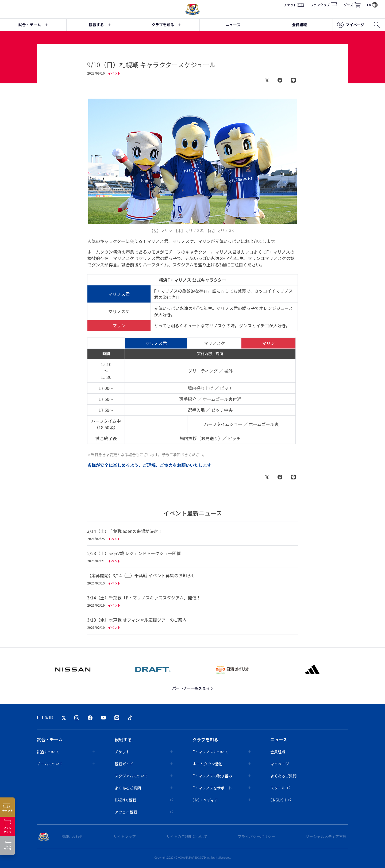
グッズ (352, 5)
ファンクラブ (324, 5)
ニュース (233, 25)
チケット (294, 5)
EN (372, 5)
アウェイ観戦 (144, 812)
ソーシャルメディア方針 (326, 836)
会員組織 (299, 25)
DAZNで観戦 (144, 800)
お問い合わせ (72, 836)
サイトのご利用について (187, 836)
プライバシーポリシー (256, 836)
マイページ (351, 25)
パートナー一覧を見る (193, 688)
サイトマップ (125, 836)
